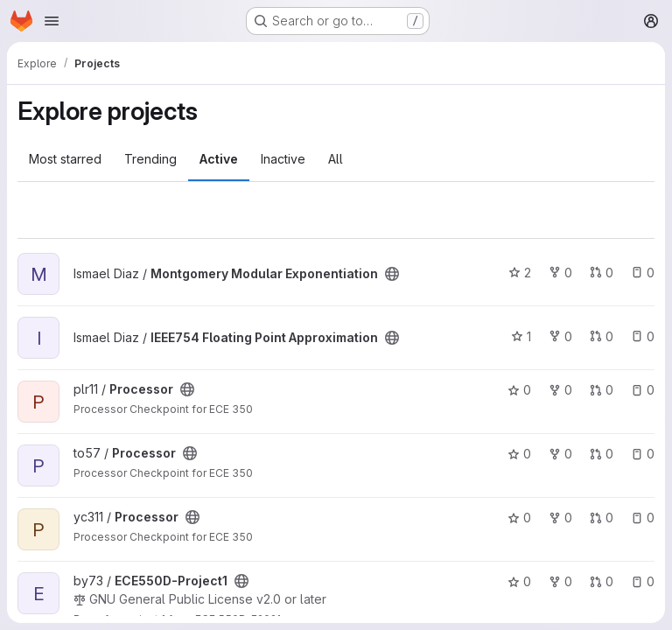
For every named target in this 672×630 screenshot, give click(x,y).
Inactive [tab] (283, 159)
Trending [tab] (150, 159)
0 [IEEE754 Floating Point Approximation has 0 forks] (560, 336)
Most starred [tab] (65, 159)
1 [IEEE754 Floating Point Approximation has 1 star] (521, 336)
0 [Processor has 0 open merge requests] (602, 390)
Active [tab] (219, 159)
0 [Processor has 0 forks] (560, 390)
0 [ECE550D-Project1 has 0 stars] (519, 581)
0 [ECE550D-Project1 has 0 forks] (560, 581)
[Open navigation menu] (52, 21)
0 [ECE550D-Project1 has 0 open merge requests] (602, 581)
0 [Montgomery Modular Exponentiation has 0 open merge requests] (602, 273)
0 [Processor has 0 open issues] (643, 390)
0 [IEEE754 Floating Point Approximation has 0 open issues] (643, 336)
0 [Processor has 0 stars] (519, 390)
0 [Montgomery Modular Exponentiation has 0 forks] (560, 273)
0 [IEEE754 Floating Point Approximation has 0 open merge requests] (602, 336)
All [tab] (336, 159)
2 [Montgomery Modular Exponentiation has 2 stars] (520, 273)
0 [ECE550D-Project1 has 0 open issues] (643, 581)
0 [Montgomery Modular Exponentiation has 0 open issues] (643, 273)
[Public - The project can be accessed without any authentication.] (392, 274)
